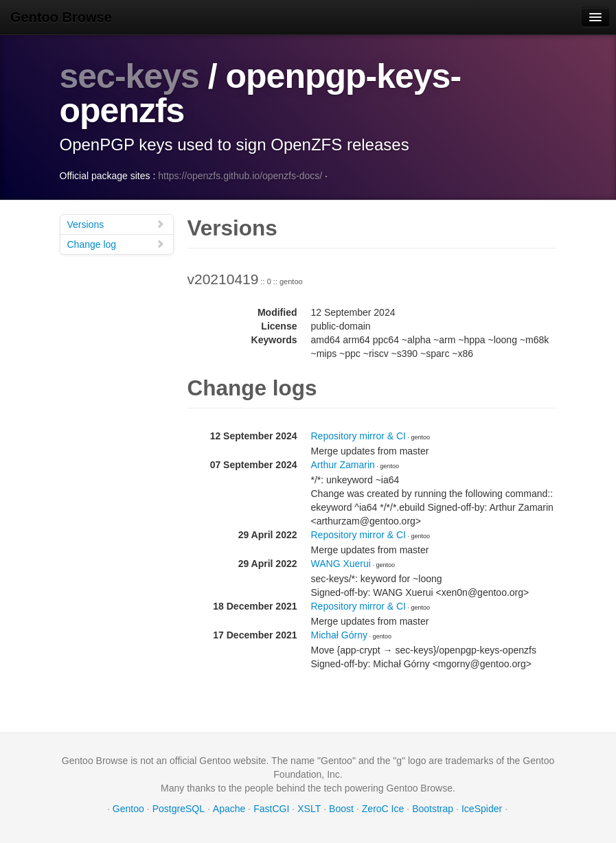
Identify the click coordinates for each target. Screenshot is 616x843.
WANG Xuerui (341, 564)
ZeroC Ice (383, 809)
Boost (341, 809)
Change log (116, 244)
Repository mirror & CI (358, 436)
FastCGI (271, 809)
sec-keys (129, 76)
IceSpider (482, 809)
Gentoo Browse (61, 17)
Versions (116, 224)
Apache (229, 809)
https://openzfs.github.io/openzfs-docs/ (240, 176)
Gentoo (128, 809)
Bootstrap (433, 809)
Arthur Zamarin (343, 465)
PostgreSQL (179, 809)
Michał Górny (339, 635)
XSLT (309, 809)
